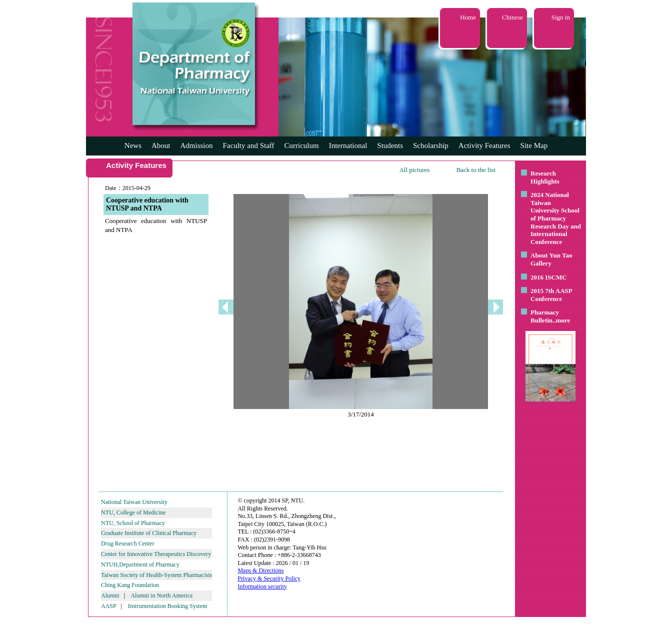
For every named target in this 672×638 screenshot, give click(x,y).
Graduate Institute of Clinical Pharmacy (149, 533)
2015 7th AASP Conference (551, 295)
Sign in (561, 17)
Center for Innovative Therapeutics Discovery (156, 554)
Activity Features (484, 145)
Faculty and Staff (249, 145)
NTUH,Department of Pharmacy (140, 564)
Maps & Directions (260, 570)
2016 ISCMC (549, 277)
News (133, 145)
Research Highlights (545, 177)
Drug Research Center (128, 543)
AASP (108, 606)
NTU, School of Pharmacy (133, 523)
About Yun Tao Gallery (551, 259)
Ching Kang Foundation (130, 585)
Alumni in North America (161, 595)
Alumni (110, 595)
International (348, 145)
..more (561, 320)
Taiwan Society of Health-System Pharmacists (156, 575)
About (161, 145)
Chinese (512, 17)
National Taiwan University (134, 502)
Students (390, 145)
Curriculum (302, 145)
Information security (262, 586)
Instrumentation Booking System (168, 606)
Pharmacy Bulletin (545, 316)
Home (468, 17)
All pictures (414, 170)
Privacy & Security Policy (269, 578)
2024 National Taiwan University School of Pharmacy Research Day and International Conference (556, 218)
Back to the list (476, 170)
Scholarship (431, 145)
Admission (196, 145)
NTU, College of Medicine (133, 512)
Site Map (534, 145)
